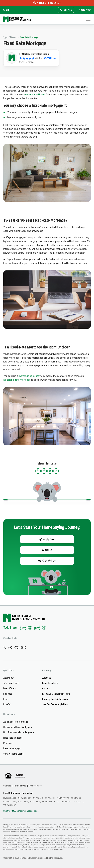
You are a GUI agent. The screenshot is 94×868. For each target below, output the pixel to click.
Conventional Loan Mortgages (18, 727)
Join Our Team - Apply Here (55, 704)
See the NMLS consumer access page (21, 811)
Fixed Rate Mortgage (29, 37)
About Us (47, 678)
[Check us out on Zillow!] (39, 628)
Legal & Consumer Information (18, 793)
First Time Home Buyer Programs (19, 732)
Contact (46, 688)
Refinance (8, 743)
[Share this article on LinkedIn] (56, 471)
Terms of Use (20, 786)
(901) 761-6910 (17, 647)
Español (7, 704)
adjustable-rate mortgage (17, 380)
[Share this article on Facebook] (44, 471)
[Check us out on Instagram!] (30, 628)
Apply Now (85, 10)
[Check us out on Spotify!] (44, 628)
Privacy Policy (35, 786)
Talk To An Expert (11, 683)
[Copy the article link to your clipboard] (38, 471)
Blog (5, 699)
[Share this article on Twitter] (50, 471)
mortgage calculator (29, 376)
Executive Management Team (56, 694)
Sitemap (7, 786)
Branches (8, 694)
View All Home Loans (13, 754)
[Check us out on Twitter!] (25, 628)
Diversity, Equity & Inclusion (55, 699)
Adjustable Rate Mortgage (16, 722)
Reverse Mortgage (12, 748)
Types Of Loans (10, 37)
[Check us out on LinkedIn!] (35, 628)
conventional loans (35, 95)
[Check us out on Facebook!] (21, 628)
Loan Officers (10, 688)
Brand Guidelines (50, 683)
